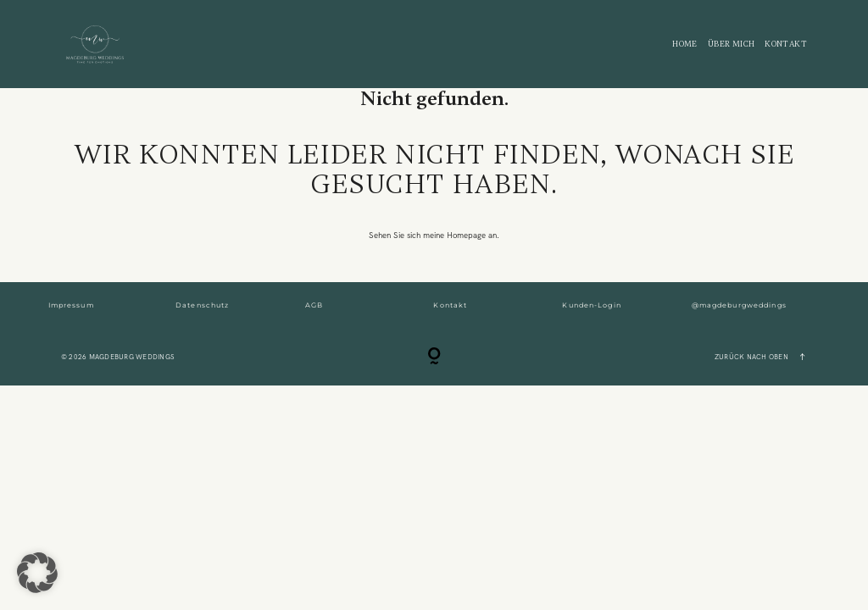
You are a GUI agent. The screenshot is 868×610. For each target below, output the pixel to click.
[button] (37, 573)
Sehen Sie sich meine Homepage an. (434, 235)
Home (685, 44)
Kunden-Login (591, 305)
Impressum (71, 305)
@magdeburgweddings (739, 305)
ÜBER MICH (731, 44)
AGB (314, 305)
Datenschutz (202, 305)
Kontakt (450, 305)
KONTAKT (786, 44)
